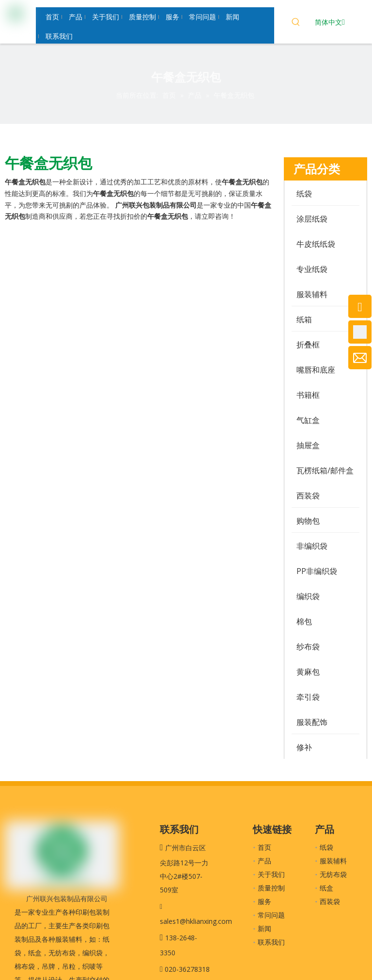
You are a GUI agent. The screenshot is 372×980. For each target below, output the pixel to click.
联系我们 (271, 942)
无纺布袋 (333, 874)
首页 (264, 847)
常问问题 (271, 915)
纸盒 (326, 888)
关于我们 (271, 874)
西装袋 (330, 901)
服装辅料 (333, 861)
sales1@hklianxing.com (196, 921)
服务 (264, 901)
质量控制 (271, 888)
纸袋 (326, 847)
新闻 (264, 928)
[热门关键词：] (296, 23)
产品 (264, 861)
